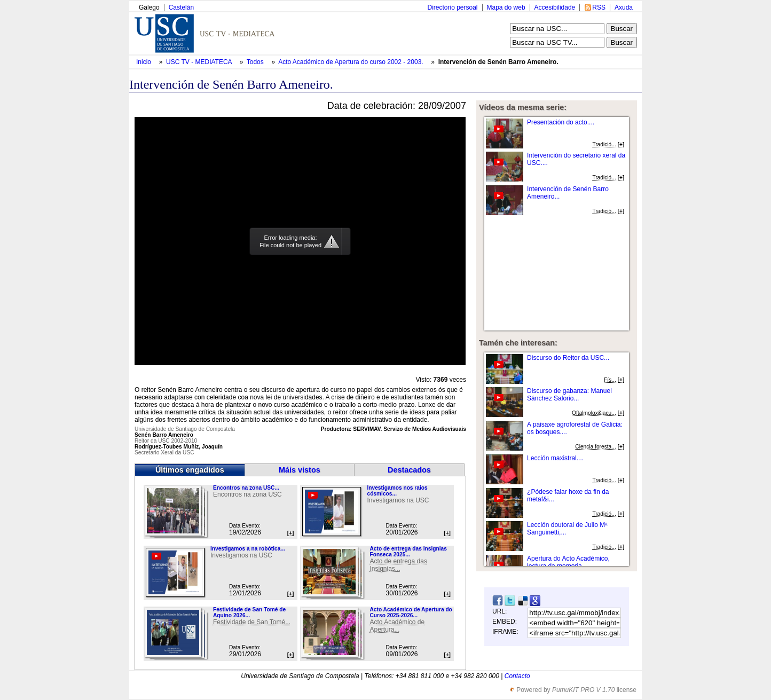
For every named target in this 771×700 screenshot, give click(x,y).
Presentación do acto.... (561, 122)
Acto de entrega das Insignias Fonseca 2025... (408, 552)
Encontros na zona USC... (246, 488)
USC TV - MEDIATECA (200, 62)
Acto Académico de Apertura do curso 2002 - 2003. (352, 62)
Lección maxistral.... (555, 458)
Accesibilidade (555, 7)
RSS (599, 7)
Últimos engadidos (190, 470)
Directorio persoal (452, 7)
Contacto (517, 676)
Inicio (144, 62)
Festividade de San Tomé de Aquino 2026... (249, 612)
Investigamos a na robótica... (248, 549)
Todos (256, 62)
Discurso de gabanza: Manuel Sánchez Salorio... (569, 395)
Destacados (409, 470)
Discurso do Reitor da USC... (568, 358)
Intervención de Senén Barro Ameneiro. (498, 62)
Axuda (624, 7)
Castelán (181, 7)
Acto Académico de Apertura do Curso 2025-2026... (411, 612)
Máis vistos (300, 470)
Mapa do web (506, 7)
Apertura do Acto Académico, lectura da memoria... (568, 562)
